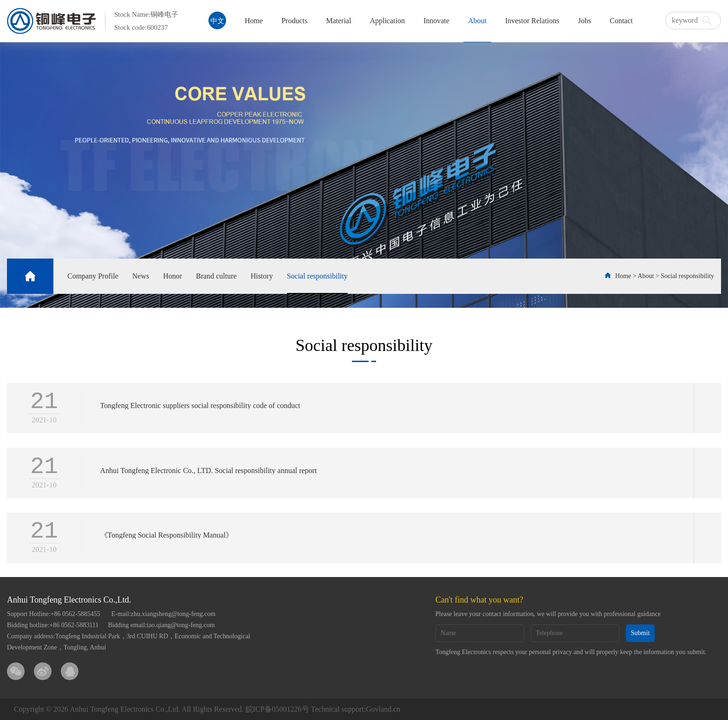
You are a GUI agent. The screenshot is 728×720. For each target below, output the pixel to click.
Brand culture (216, 276)
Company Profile (93, 276)
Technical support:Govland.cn (356, 709)
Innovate (436, 21)
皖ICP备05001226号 (277, 709)
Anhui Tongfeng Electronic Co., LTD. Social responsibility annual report (209, 471)
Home (254, 21)
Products (294, 21)
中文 (217, 21)
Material (338, 21)
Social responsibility (317, 276)
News (141, 276)
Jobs (585, 21)
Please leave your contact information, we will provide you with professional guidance (548, 614)
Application (387, 21)
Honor (172, 276)
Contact (621, 21)
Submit (640, 633)
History (262, 276)
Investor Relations (532, 21)
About (477, 21)
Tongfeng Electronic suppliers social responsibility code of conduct (200, 406)
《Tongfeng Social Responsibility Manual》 (167, 536)
